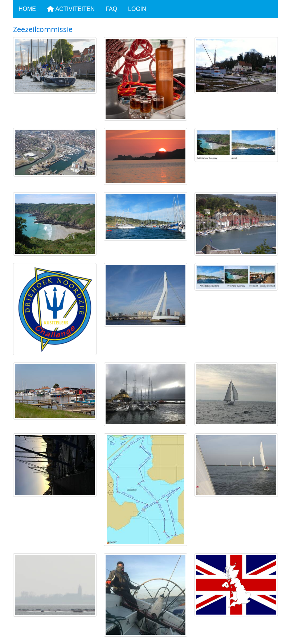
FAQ (111, 9)
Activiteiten (71, 9)
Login (137, 9)
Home (27, 9)
